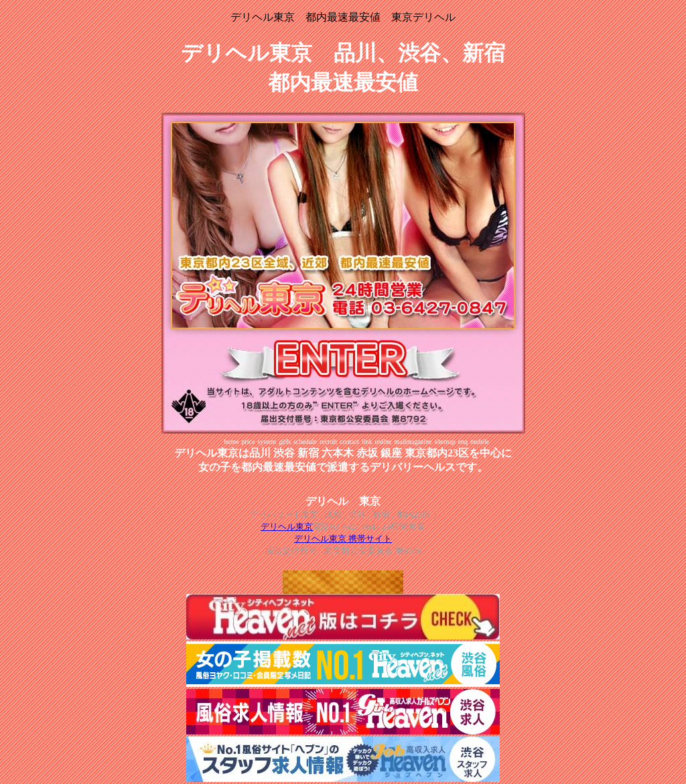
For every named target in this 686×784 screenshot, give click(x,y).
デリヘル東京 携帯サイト (343, 539)
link (367, 442)
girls (285, 442)
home (231, 442)
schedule (305, 442)
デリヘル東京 (287, 527)
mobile (480, 442)
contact (349, 442)
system (267, 442)
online (383, 442)
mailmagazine (413, 442)
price (248, 442)
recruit (328, 442)
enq (463, 442)
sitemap (445, 442)
